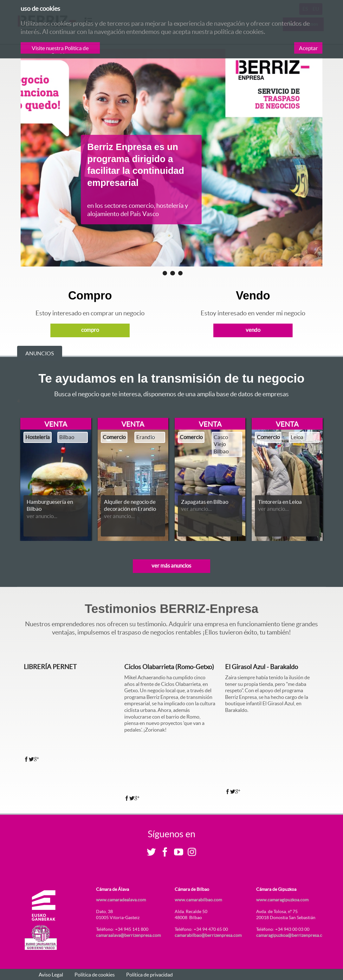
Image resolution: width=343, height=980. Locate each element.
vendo (253, 330)
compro (90, 330)
